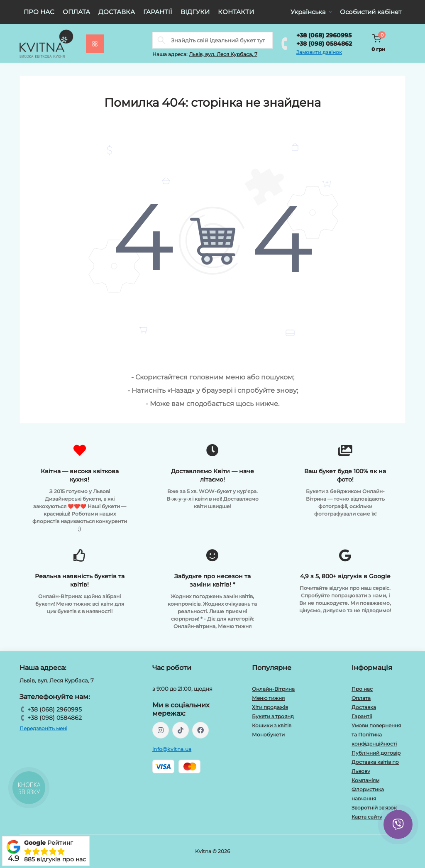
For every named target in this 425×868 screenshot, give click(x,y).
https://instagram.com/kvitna (161, 730)
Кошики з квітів (272, 725)
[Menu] (95, 44)
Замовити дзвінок (319, 52)
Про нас (39, 12)
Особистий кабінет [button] (371, 12)
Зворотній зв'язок (374, 808)
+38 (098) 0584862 (324, 44)
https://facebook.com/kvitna (200, 730)
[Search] (161, 40)
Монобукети (268, 735)
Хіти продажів (270, 707)
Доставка (117, 12)
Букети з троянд (273, 716)
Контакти (236, 12)
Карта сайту (367, 817)
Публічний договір (376, 753)
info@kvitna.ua (172, 749)
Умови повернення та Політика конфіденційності (376, 735)
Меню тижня (268, 698)
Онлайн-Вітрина (273, 689)
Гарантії (158, 12)
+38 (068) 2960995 (324, 35)
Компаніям (365, 780)
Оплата (76, 12)
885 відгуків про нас (55, 859)
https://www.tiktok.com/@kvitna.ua (181, 730)
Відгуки (195, 12)
